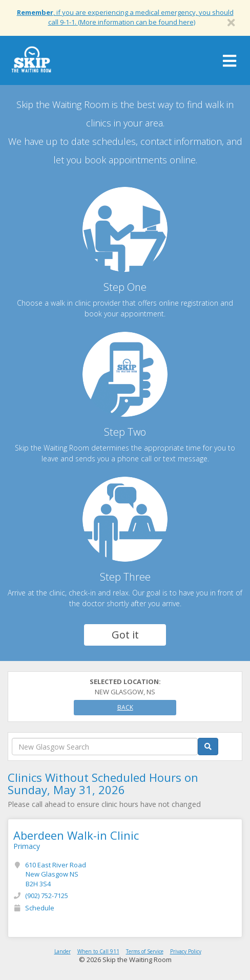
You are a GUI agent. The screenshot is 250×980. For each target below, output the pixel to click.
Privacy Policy (186, 951)
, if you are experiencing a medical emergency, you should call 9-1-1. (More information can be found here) (125, 17)
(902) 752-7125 (47, 896)
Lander (62, 951)
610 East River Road (56, 874)
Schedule (40, 908)
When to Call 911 (98, 951)
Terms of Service (145, 951)
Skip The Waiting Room (31, 63)
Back (125, 707)
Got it (125, 635)
